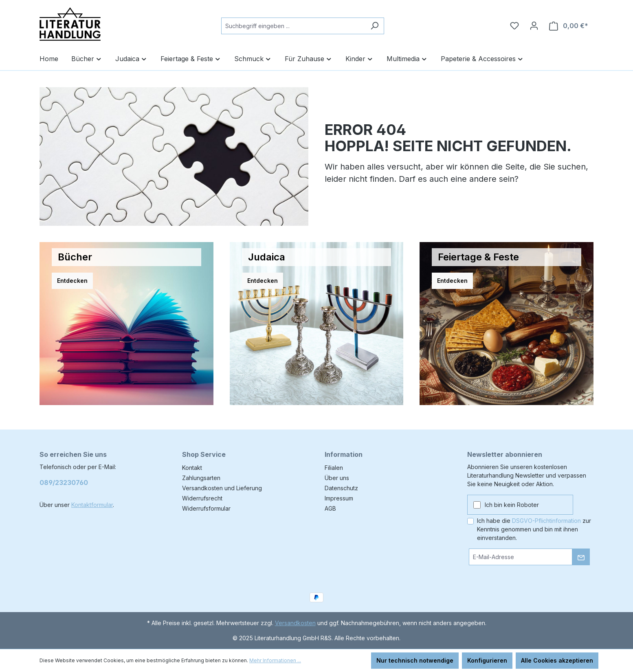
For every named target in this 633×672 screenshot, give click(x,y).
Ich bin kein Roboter (512, 505)
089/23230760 (64, 483)
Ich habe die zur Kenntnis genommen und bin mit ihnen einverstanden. (534, 529)
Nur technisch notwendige (415, 660)
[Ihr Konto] (534, 26)
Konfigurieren (487, 660)
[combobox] (293, 26)
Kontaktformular (92, 505)
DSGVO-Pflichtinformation (546, 521)
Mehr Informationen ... (275, 660)
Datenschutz (341, 488)
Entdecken (72, 281)
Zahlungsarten (201, 478)
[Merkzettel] (514, 26)
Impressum (339, 498)
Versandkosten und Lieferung (222, 488)
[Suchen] (375, 26)
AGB (330, 508)
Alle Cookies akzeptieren (557, 660)
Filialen (334, 468)
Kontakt (192, 468)
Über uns (337, 478)
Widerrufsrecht (202, 498)
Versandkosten (295, 623)
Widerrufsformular (206, 508)
